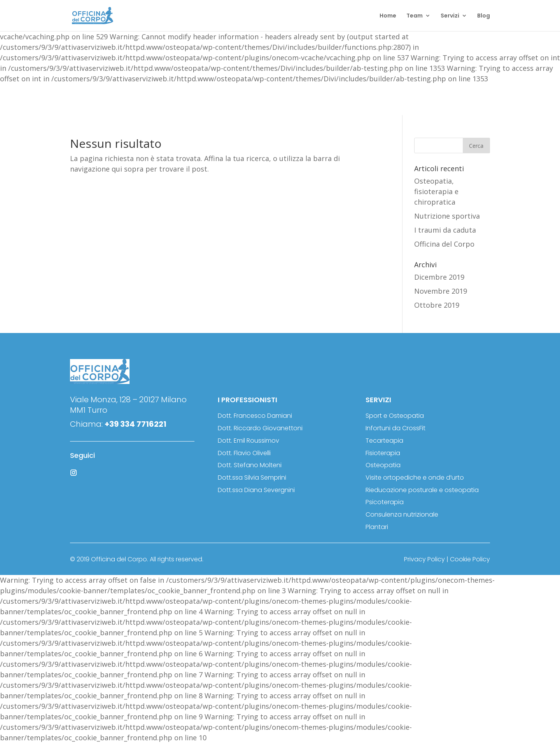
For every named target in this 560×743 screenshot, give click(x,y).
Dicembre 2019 (439, 277)
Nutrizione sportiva (447, 216)
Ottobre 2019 (437, 305)
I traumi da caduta (445, 230)
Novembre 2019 (441, 291)
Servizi (450, 16)
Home (388, 16)
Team (415, 16)
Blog (484, 16)
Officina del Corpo (444, 244)
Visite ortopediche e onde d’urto (415, 478)
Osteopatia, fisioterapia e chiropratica (436, 191)
